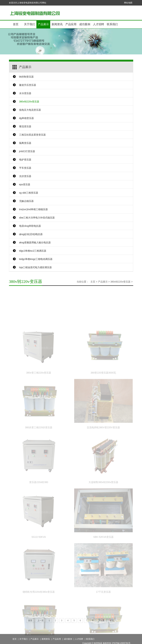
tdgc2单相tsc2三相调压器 (33, 251)
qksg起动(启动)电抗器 (31, 234)
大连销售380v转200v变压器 (103, 498)
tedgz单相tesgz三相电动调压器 (36, 259)
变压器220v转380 (39, 498)
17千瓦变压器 (103, 607)
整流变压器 (25, 126)
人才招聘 (99, 24)
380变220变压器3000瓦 (103, 388)
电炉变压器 (25, 160)
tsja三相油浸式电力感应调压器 (36, 267)
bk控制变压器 (26, 77)
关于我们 (30, 24)
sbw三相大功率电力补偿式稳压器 (37, 218)
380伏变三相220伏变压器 (39, 443)
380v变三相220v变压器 (39, 388)
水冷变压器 (25, 93)
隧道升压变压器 (28, 85)
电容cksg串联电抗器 (30, 226)
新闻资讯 (57, 24)
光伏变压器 (25, 176)
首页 (16, 24)
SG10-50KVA (39, 552)
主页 (93, 282)
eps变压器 (25, 184)
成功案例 (85, 24)
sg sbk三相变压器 (29, 193)
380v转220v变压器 (29, 102)
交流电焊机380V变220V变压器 (103, 443)
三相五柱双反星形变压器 (32, 135)
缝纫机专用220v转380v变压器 (39, 607)
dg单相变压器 (27, 118)
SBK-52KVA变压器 (103, 552)
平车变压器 (25, 168)
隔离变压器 (25, 143)
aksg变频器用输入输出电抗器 (35, 242)
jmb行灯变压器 (27, 151)
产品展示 (43, 24)
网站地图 (128, 3)
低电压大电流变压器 (30, 110)
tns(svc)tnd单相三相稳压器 (33, 209)
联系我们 (112, 24)
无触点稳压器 (26, 201)
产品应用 (71, 24)
